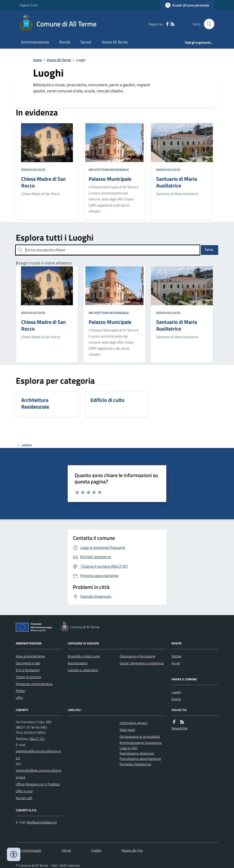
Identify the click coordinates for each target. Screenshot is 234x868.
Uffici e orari (24, 791)
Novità (65, 42)
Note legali (127, 730)
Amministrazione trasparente (141, 743)
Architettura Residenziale (109, 170)
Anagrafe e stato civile (84, 656)
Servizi (86, 42)
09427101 (37, 739)
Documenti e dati (28, 663)
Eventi (176, 699)
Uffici (19, 698)
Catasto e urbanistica (83, 670)
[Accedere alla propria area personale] (187, 5)
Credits (96, 850)
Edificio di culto (33, 170)
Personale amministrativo (34, 684)
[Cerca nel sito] (207, 24)
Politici (20, 691)
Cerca (209, 249)
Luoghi (176, 692)
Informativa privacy (133, 723)
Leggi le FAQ (129, 748)
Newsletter (180, 728)
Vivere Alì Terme (115, 42)
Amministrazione (35, 42)
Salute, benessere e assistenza (142, 663)
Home (37, 60)
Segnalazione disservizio (137, 753)
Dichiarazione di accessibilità (140, 737)
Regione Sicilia (29, 5)
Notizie (176, 656)
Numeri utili (24, 798)
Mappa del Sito (132, 850)
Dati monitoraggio (29, 850)
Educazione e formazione (137, 656)
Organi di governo (28, 677)
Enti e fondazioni (28, 670)
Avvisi (176, 663)
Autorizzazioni (78, 663)
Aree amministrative (30, 656)
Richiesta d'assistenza (135, 764)
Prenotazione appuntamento (140, 759)
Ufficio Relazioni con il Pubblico (38, 784)
